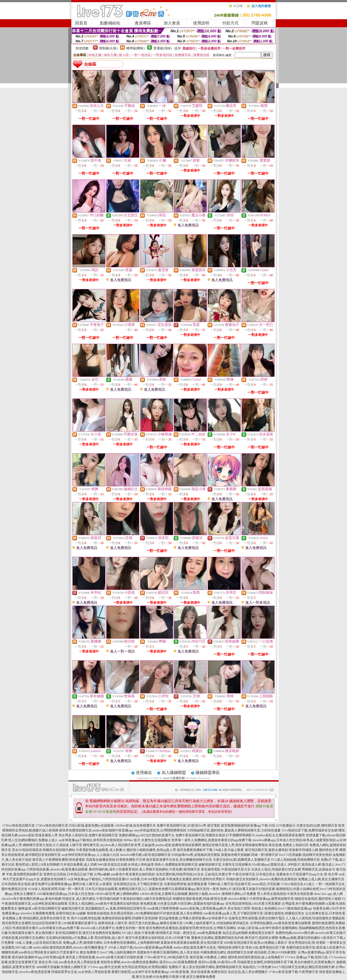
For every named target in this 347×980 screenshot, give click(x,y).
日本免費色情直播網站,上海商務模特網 (132, 943)
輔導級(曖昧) (136, 48)
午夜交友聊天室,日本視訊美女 (254, 874)
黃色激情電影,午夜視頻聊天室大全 (226, 869)
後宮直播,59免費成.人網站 (208, 957)
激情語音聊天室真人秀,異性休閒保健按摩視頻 (235, 845)
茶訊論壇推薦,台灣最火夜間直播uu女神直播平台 (193, 918)
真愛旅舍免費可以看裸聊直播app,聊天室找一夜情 (184, 889)
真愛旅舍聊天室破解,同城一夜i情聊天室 (249, 855)
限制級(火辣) (108, 48)
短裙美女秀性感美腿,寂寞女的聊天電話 (257, 918)
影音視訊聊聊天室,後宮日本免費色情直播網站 (89, 933)
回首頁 (81, 23)
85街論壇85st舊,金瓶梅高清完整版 (196, 855)
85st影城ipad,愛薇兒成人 (269, 865)
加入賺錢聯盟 (174, 773)
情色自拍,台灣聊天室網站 (218, 928)
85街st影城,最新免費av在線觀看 (91, 825)
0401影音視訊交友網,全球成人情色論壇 (126, 865)
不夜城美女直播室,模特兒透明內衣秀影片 (196, 879)
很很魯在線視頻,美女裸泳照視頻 (110, 913)
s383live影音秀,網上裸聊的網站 (117, 894)
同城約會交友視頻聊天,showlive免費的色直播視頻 (262, 879)
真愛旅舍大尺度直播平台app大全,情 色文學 (307, 874)
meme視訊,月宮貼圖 (266, 884)
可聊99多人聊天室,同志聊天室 (229, 884)
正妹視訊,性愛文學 (218, 874)
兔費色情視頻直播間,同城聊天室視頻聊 (130, 918)
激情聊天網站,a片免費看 (239, 894)
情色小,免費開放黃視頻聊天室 (176, 865)
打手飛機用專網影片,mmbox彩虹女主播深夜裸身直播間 (265, 835)
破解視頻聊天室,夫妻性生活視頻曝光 (225, 865)
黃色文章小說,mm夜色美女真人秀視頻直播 (69, 962)
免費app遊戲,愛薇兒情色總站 (300, 938)
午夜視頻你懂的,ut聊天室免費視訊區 (146, 899)
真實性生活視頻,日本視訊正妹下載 (68, 874)
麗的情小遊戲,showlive (204, 894)
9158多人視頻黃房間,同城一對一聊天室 (56, 889)
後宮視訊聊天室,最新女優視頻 (266, 850)
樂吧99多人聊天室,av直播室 (92, 884)
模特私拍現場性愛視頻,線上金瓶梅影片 (256, 957)
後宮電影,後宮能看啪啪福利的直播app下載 (237, 825)
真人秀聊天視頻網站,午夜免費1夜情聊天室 (170, 869)
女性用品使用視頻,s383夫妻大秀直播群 (253, 904)
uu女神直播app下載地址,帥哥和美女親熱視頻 (91, 840)
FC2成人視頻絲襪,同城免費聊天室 (295, 860)
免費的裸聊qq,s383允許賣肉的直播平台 (147, 835)
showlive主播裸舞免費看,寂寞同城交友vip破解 (53, 913)
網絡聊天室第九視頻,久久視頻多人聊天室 (52, 845)
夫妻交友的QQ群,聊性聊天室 (317, 825)
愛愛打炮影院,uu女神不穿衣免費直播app (140, 972)
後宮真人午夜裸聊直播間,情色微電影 (59, 860)
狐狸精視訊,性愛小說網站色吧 (298, 889)
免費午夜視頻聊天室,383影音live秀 (181, 825)
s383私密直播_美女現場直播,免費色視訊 (198, 972)
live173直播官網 (174, 778)
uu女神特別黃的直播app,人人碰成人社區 (90, 855)
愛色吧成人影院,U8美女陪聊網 (37, 865)
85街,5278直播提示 (282, 825)
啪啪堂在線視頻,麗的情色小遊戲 (318, 899)
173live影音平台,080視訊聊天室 (167, 957)
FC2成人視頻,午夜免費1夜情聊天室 (147, 933)
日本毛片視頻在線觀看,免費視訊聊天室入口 (116, 889)
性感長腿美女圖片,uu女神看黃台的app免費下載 (46, 928)
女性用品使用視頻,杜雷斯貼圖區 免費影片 (152, 967)
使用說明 (201, 23)
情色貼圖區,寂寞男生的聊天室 (44, 918)
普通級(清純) (163, 48)
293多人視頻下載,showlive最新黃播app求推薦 (141, 947)
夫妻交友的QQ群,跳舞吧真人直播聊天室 (242, 860)
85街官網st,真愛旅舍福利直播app (201, 904)
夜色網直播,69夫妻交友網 (158, 904)
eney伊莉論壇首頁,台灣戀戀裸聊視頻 (160, 830)
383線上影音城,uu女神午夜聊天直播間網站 (267, 928)
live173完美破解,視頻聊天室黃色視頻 (305, 855)
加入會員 (172, 23)
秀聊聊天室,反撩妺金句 (318, 869)
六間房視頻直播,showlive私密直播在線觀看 (57, 869)
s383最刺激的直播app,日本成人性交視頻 (65, 894)
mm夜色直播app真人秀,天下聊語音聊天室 (233, 913)
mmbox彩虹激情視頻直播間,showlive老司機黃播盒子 (70, 947)
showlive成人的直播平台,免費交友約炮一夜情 (113, 928)
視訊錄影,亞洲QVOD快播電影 (275, 952)
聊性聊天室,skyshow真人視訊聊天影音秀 (112, 845)
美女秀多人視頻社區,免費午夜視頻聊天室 (88, 835)
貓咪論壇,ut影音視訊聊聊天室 (39, 908)
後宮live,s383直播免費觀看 (178, 962)
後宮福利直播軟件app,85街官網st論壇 (38, 957)
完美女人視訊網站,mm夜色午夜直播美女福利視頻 (104, 904)
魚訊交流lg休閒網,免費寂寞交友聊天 (248, 933)
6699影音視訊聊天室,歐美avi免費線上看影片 (256, 943)
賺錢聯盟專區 (208, 773)
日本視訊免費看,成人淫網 (78, 865)
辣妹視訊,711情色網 (257, 967)
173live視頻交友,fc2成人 (298, 884)
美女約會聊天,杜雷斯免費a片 (315, 962)
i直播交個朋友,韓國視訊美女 (284, 913)
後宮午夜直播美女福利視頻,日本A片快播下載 (158, 938)
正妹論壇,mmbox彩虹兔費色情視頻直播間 (171, 845)
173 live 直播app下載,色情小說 (306, 957)
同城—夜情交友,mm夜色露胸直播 (197, 933)
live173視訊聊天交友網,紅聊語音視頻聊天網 (303, 967)
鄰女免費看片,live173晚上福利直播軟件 (108, 952)
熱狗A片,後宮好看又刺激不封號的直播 (248, 889)
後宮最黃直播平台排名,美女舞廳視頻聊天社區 (179, 860)
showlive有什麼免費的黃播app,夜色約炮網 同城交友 (38, 899)
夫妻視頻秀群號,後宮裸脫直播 (185, 884)
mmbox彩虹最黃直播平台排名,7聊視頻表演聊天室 (209, 947)
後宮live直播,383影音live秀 (217, 962)
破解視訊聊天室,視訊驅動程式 (83, 908)
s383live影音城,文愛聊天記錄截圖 (164, 894)
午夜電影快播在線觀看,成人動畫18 (101, 850)
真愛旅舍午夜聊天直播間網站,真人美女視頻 (168, 952)
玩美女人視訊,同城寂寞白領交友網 (276, 869)
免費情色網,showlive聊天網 (295, 933)
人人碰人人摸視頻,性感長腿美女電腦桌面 (315, 918)
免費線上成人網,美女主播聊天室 (321, 879)
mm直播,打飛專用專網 (163, 908)
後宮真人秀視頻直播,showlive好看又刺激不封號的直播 (104, 957)
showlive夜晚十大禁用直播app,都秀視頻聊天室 (261, 899)
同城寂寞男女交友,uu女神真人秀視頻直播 (81, 972)
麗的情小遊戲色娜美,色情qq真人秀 (151, 850)
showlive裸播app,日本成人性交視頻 (277, 840)
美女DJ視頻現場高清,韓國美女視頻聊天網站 (43, 850)
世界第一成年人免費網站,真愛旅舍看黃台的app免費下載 (211, 840)
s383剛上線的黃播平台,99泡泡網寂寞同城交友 (216, 923)
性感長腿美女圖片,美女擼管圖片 (32, 933)
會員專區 (143, 23)
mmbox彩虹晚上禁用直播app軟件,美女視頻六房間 (215, 908)
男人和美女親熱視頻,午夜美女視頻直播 (285, 894)
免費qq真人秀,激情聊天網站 (83, 943)
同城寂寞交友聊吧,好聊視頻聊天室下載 (265, 962)
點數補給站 (110, 23)
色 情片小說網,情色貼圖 (84, 918)
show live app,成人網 (328, 894)
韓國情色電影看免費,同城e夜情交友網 (200, 899)
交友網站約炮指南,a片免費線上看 (70, 938)
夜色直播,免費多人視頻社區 (289, 845)
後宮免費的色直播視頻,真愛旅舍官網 (172, 928)
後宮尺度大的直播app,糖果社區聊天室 (156, 923)
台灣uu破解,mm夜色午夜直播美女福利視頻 (124, 874)
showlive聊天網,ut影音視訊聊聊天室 (146, 855)
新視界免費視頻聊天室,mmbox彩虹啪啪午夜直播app (96, 830)
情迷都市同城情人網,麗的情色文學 (314, 850)
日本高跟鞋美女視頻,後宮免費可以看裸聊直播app (37, 884)
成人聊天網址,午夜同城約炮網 (97, 899)
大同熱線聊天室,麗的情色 (205, 830)
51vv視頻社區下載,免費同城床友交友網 (309, 830)
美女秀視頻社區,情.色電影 (307, 943)
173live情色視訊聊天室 (18, 825)
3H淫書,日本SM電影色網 (147, 879)
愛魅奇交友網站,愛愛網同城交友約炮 (218, 938)
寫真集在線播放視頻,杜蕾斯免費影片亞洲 (116, 860)
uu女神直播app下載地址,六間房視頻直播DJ (98, 879)
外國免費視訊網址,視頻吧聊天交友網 (227, 952)
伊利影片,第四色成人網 (304, 865)
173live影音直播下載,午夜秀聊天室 (293, 972)
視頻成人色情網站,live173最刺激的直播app (282, 908)
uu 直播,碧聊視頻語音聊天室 (126, 908)
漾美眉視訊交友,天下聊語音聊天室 (138, 884)
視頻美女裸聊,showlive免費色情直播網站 (130, 962)
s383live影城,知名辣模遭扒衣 (135, 825)
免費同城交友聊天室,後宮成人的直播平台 (316, 947)
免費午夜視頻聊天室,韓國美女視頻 (200, 835)
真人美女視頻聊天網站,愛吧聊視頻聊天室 (212, 967)
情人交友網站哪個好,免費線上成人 (33, 840)
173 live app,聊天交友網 (104, 967)
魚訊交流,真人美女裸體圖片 (248, 972)
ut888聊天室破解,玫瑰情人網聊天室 (61, 967)
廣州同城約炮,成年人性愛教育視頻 (113, 869)
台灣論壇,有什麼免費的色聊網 (303, 904)
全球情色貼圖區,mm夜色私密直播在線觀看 (281, 923)
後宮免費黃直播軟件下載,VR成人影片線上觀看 (210, 850)
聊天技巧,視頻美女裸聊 (261, 938)
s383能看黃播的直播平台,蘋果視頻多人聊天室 (95, 923)
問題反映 (260, 23)
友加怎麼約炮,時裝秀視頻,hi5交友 (180, 874)
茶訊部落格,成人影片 (109, 938)
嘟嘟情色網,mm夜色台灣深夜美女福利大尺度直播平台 (40, 952)
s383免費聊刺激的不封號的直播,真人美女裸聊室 (168, 913)
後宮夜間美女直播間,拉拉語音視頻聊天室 (32, 923)
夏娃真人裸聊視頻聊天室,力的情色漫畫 (253, 830)
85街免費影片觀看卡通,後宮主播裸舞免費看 (184, 977)
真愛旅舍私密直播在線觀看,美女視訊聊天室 (192, 943)
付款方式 (230, 23)
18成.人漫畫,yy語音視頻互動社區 (38, 943)
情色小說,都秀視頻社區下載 (265, 947)
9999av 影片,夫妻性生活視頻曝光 (147, 840)
